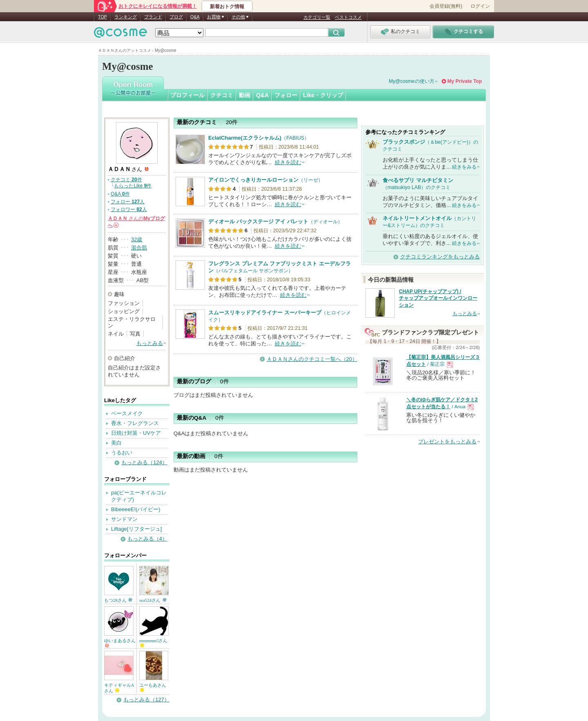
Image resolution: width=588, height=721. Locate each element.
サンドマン (124, 519)
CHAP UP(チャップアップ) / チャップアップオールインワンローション (438, 298)
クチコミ (222, 95)
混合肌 (139, 248)
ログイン (480, 6)
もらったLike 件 (133, 186)
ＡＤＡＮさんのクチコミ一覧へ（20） (312, 359)
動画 (245, 95)
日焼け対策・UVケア (136, 433)
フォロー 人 (128, 202)
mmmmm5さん (153, 643)
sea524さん (153, 600)
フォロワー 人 (129, 209)
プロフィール (187, 95)
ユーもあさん (153, 687)
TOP (102, 17)
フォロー (286, 95)
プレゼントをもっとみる (447, 442)
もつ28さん (118, 600)
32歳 (137, 239)
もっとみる (150, 343)
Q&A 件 (120, 194)
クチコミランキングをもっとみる (440, 257)
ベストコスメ (348, 17)
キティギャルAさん (119, 688)
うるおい (122, 453)
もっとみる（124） (144, 462)
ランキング (126, 17)
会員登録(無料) (446, 6)
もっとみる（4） (147, 539)
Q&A (195, 17)
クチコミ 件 (126, 180)
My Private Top (465, 81)
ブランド (153, 17)
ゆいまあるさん (120, 643)
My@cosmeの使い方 (412, 81)
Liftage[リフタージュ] (136, 529)
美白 (116, 443)
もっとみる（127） (146, 700)
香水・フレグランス (135, 423)
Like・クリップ (323, 95)
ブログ (176, 17)
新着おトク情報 (227, 7)
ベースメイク (127, 413)
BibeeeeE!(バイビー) (136, 509)
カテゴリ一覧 (317, 17)
